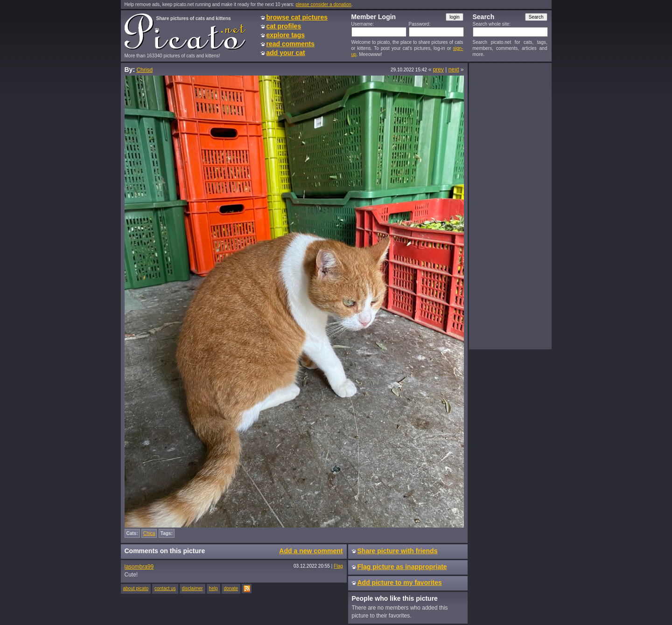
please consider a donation (323, 4)
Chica (149, 533)
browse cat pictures (297, 17)
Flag (338, 566)
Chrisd (144, 70)
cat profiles (284, 26)
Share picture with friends (398, 551)
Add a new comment (311, 551)
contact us (165, 588)
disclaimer (192, 588)
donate (231, 588)
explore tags (286, 35)
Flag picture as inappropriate (402, 567)
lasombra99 (139, 567)
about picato (136, 588)
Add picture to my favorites (400, 583)
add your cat (286, 53)
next (454, 69)
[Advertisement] (510, 206)
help (213, 588)
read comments (290, 44)
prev (438, 69)
